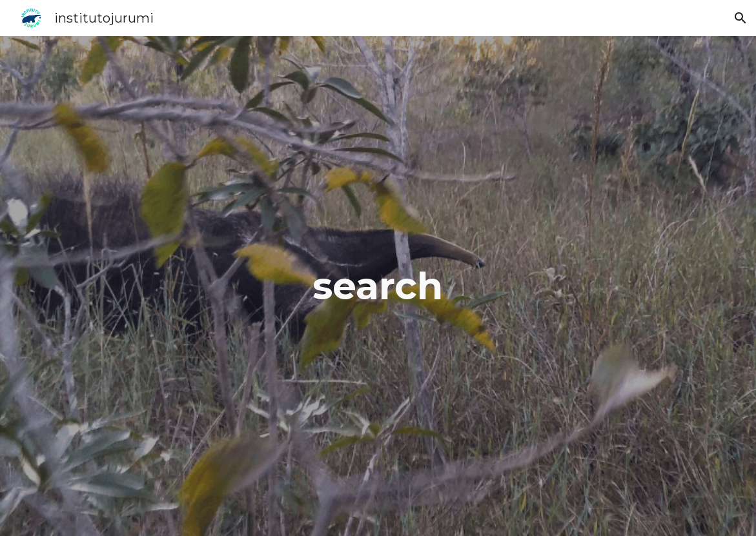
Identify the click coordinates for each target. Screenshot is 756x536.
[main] (378, 286)
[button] (741, 18)
